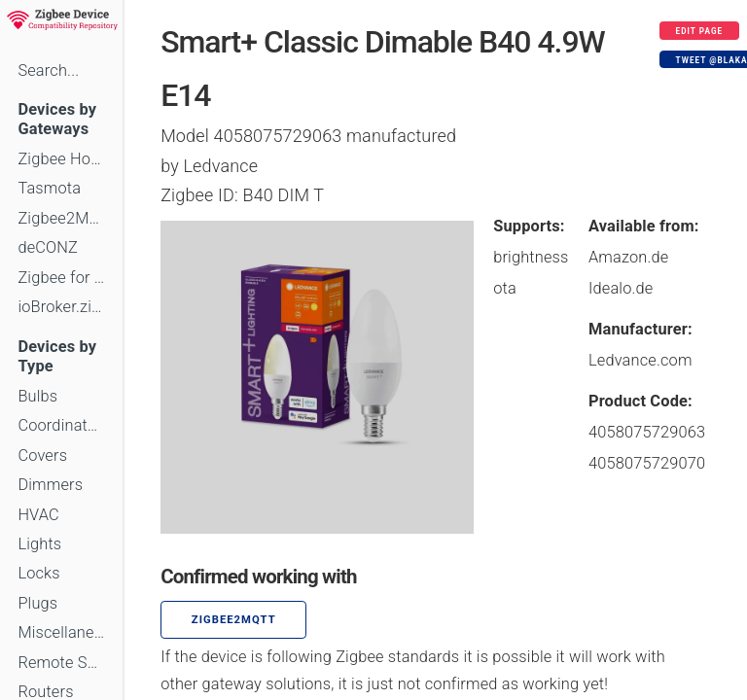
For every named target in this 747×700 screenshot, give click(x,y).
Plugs (37, 603)
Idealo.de (621, 288)
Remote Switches (61, 663)
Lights (39, 544)
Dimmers (50, 485)
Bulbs (37, 396)
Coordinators (61, 425)
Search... (48, 70)
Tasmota (49, 188)
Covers (42, 455)
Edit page (700, 31)
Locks (38, 573)
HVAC (38, 515)
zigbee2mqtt (234, 620)
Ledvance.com (640, 360)
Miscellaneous (61, 632)
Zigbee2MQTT (61, 218)
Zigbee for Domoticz (61, 278)
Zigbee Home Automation (61, 159)
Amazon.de (629, 257)
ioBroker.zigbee (61, 307)
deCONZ (48, 247)
